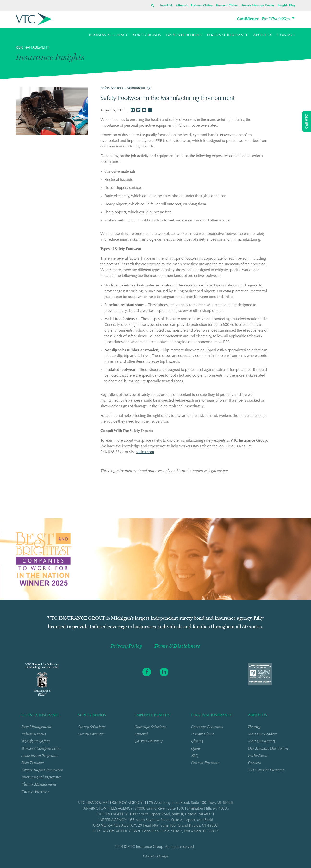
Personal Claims (227, 6)
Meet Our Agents (262, 741)
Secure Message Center (258, 6)
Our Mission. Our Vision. (268, 748)
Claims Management (39, 784)
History (254, 727)
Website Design (155, 856)
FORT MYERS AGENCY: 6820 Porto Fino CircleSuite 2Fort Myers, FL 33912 (155, 831)
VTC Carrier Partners (266, 770)
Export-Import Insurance (42, 770)
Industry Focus (34, 734)
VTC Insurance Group (145, 847)
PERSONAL (227, 35)
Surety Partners (91, 734)
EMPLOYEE (184, 35)
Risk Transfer (33, 763)
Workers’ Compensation (41, 748)
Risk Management (36, 727)
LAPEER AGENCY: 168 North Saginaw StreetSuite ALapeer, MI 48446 (155, 820)
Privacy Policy (126, 646)
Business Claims (202, 6)
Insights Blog (286, 6)
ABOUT (263, 35)
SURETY (147, 35)
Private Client (203, 734)
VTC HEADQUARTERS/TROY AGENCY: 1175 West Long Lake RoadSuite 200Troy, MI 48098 (155, 803)
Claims (197, 741)
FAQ (195, 755)
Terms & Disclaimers (177, 646)
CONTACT (286, 35)
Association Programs (40, 755)
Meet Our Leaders (263, 734)
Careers (255, 763)
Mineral (182, 6)
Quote (196, 748)
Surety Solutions (92, 727)
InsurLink (167, 6)
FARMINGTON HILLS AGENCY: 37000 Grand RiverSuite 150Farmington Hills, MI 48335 (155, 809)
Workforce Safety (35, 741)
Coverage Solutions (150, 727)
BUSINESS (108, 35)
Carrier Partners (35, 791)
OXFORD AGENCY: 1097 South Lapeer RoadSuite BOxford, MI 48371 (155, 814)
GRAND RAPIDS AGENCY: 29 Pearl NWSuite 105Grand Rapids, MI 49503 (155, 826)
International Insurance (41, 777)
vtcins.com (145, 452)
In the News (258, 755)
